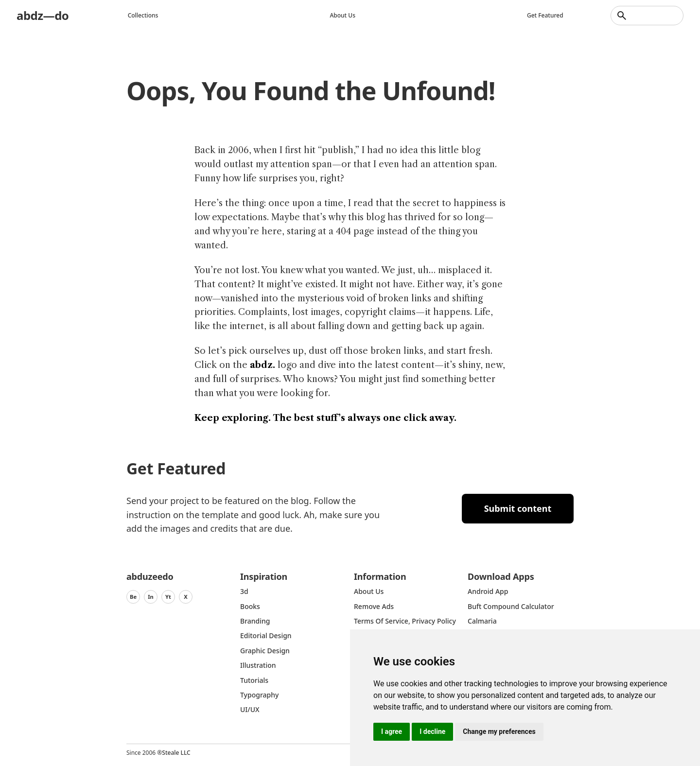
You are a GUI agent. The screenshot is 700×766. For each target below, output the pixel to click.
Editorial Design (266, 635)
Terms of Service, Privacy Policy (405, 621)
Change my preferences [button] (499, 731)
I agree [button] (392, 731)
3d (244, 591)
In (151, 597)
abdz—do (43, 15)
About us (342, 15)
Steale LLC (176, 753)
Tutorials (254, 680)
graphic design (265, 651)
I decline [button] (432, 731)
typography (259, 695)
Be (133, 597)
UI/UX (250, 709)
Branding (255, 621)
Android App (488, 591)
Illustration (258, 665)
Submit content (518, 508)
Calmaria (482, 621)
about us (369, 591)
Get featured (545, 15)
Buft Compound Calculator (511, 606)
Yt (168, 597)
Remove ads (374, 606)
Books (250, 606)
